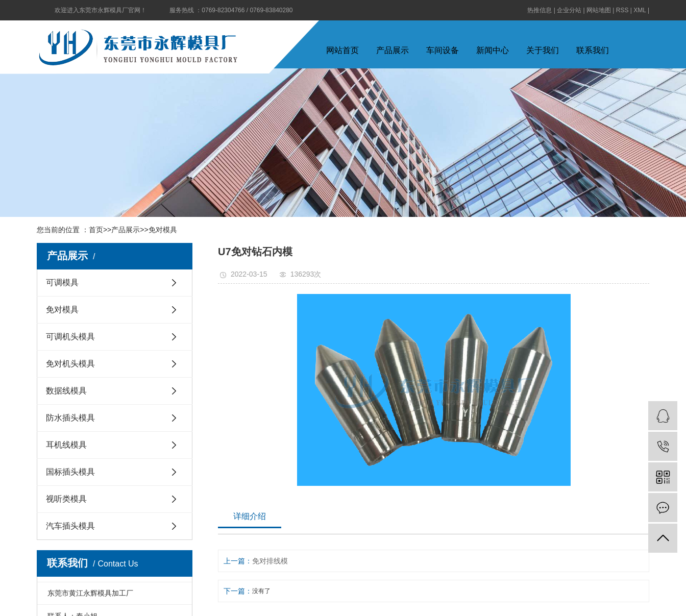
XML (640, 10)
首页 (96, 230)
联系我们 (593, 50)
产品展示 (393, 50)
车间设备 (443, 50)
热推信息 (540, 10)
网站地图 (599, 10)
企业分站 (569, 10)
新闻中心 (493, 50)
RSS (622, 10)
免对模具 (163, 230)
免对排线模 (270, 561)
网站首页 (342, 50)
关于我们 (543, 50)
